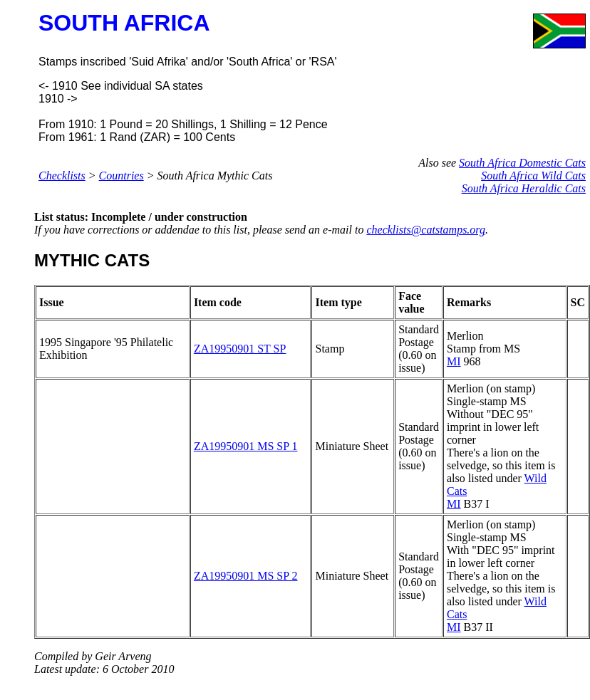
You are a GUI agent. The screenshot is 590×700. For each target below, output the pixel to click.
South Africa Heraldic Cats (524, 188)
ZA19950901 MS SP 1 (246, 446)
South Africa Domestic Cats (522, 163)
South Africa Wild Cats (533, 176)
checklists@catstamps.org (426, 230)
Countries (121, 176)
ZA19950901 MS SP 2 (246, 576)
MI (454, 361)
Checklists (62, 176)
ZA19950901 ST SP (240, 349)
